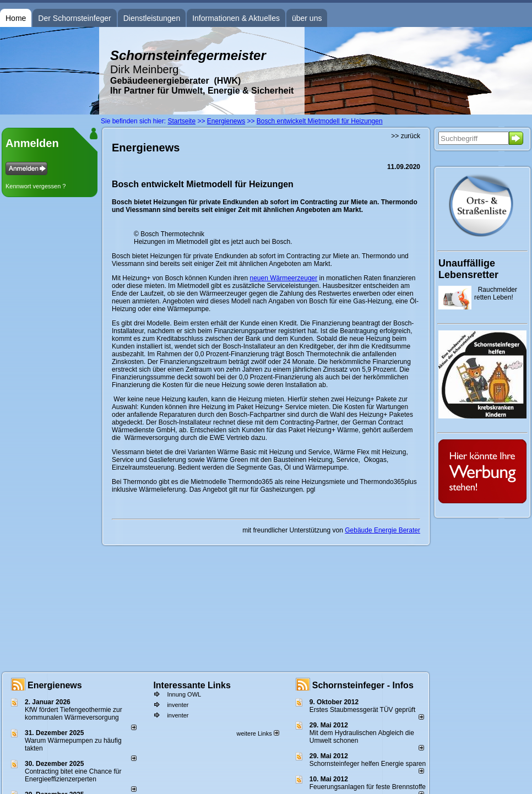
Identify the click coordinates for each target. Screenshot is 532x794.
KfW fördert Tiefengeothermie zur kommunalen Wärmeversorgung (74, 714)
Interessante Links (192, 685)
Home (16, 18)
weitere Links (257, 733)
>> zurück (406, 136)
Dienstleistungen (152, 18)
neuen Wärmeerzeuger (284, 278)
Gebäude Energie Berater (382, 530)
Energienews (55, 685)
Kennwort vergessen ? (36, 186)
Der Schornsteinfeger (74, 18)
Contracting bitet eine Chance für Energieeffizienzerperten (73, 775)
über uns (307, 18)
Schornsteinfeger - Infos (363, 685)
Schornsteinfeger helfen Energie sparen (368, 764)
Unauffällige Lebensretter (468, 269)
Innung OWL (184, 694)
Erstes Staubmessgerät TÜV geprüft (363, 710)
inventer (178, 705)
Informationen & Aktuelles (236, 18)
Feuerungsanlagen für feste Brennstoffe (368, 787)
